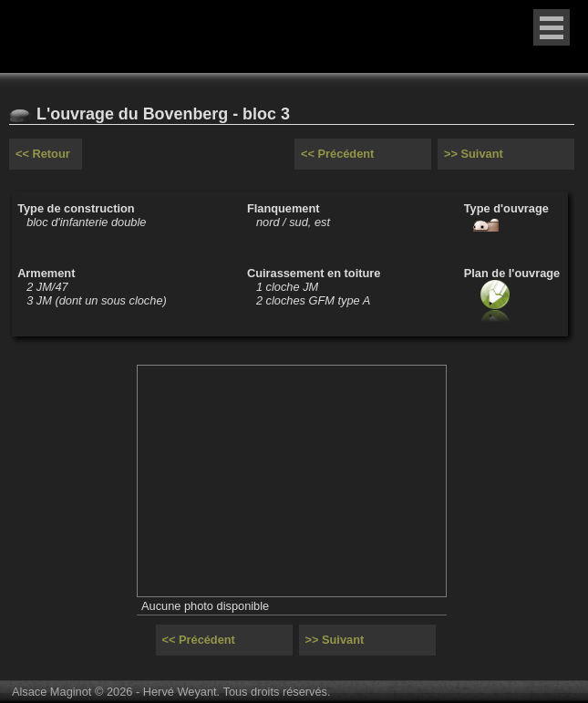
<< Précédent (337, 154)
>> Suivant (474, 154)
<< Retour (43, 154)
